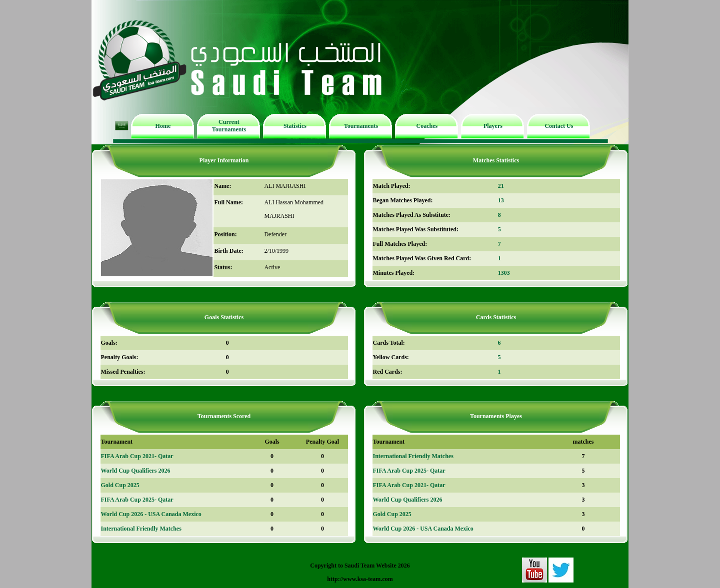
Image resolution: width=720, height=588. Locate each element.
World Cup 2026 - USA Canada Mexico (151, 514)
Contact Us (559, 126)
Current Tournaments (229, 126)
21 (501, 186)
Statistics (295, 126)
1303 (504, 273)
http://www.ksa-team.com (360, 579)
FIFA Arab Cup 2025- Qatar (137, 500)
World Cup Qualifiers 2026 (136, 471)
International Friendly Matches (141, 529)
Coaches (427, 126)
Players (493, 126)
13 (501, 200)
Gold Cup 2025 (120, 485)
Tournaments (361, 126)
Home (163, 126)
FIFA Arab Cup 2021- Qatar (137, 456)
